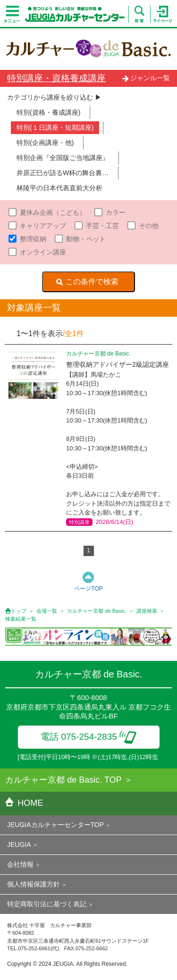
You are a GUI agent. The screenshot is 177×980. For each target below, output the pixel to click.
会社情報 (20, 864)
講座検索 (147, 611)
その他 (149, 226)
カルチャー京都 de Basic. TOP (63, 780)
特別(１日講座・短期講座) (55, 127)
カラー (116, 212)
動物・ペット (86, 239)
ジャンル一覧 (146, 78)
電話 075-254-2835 (88, 737)
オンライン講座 (43, 252)
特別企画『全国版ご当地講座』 (63, 158)
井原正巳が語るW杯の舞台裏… (63, 173)
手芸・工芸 (102, 226)
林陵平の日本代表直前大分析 (59, 188)
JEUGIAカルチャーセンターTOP (55, 825)
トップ (19, 611)
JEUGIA (19, 845)
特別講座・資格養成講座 (56, 78)
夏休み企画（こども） (53, 212)
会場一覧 (47, 611)
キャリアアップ (43, 226)
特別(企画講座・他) (45, 143)
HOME (24, 803)
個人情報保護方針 (34, 884)
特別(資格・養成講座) (48, 112)
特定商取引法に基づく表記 (47, 904)
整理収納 (33, 239)
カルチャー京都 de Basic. (97, 611)
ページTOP (88, 589)
